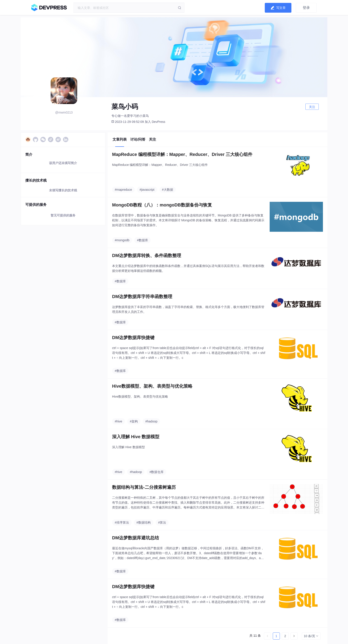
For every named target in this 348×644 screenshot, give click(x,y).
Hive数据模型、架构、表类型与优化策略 (152, 386)
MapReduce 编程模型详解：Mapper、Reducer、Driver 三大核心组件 (182, 154)
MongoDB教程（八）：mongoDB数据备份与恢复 (162, 205)
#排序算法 (122, 522)
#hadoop (151, 421)
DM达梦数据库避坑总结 (135, 538)
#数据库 (142, 240)
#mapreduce (123, 190)
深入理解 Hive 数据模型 (136, 437)
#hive (118, 421)
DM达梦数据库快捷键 (133, 338)
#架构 (134, 421)
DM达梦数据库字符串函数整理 (142, 296)
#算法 (162, 522)
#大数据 (168, 190)
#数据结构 (144, 522)
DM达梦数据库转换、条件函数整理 (147, 255)
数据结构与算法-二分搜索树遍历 (144, 487)
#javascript (147, 190)
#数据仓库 (156, 472)
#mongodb (122, 240)
